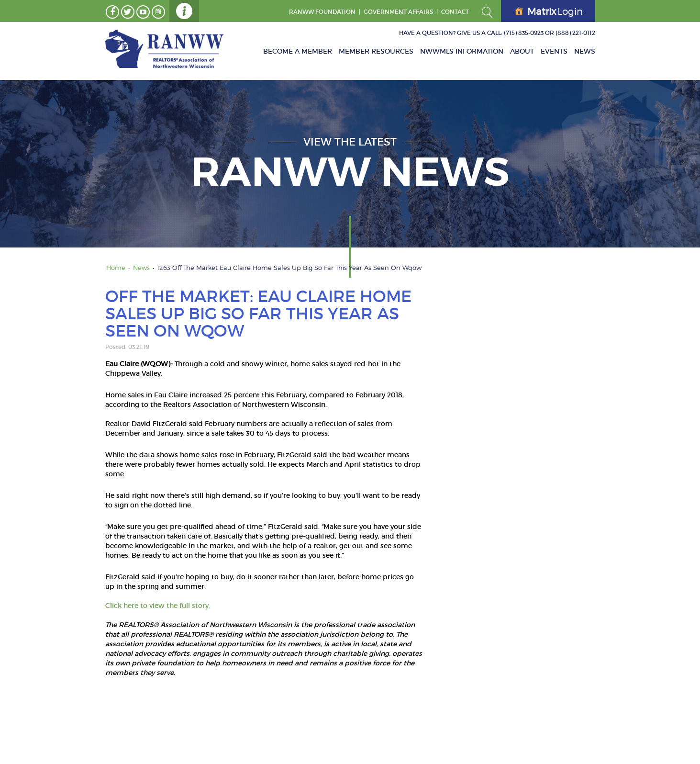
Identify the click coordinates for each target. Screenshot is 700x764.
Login (549, 11)
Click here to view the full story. (158, 606)
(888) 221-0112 (575, 33)
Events (554, 51)
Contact (455, 12)
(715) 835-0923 (524, 33)
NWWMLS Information (462, 51)
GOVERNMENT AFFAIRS (398, 12)
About (522, 51)
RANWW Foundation (322, 12)
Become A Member (298, 51)
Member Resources (376, 51)
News (585, 51)
